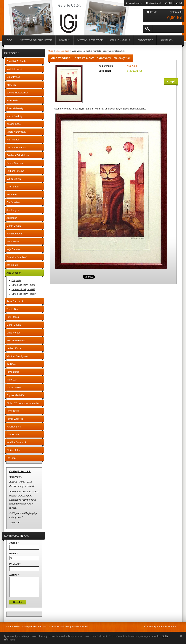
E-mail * (14, 553)
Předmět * (15, 564)
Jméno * (14, 543)
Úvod (51, 51)
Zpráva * (14, 575)
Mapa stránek (155, 3)
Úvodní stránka (135, 3)
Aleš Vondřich (63, 51)
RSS (170, 3)
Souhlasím (182, 636)
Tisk (180, 3)
